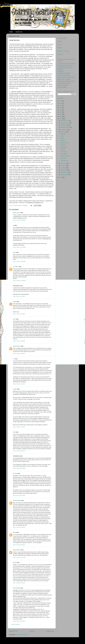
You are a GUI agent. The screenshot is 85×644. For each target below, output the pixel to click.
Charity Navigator (62, 87)
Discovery (60, 54)
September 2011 (65, 127)
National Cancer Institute (64, 83)
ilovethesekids (17, 501)
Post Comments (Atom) (22, 635)
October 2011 (65, 125)
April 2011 (64, 168)
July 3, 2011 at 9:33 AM (19, 545)
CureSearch (61, 71)
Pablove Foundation (63, 85)
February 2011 (65, 172)
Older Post (50, 631)
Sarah (15, 302)
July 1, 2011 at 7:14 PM (19, 427)
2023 (61, 101)
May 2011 (64, 166)
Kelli (14, 432)
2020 (61, 103)
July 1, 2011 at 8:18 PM (19, 451)
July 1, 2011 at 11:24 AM (19, 247)
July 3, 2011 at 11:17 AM (19, 557)
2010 (61, 177)
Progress (63, 149)
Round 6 (63, 140)
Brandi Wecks (17, 346)
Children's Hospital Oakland (65, 66)
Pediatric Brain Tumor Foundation (66, 77)
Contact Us (19, 32)
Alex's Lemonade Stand (64, 75)
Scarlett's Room (65, 143)
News (59, 45)
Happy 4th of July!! (65, 156)
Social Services (64, 161)
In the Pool (63, 158)
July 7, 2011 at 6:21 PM (19, 583)
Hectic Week (64, 154)
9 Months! (63, 145)
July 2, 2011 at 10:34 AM (19, 468)
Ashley (15, 389)
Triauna (15, 473)
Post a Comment (16, 624)
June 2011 (64, 163)
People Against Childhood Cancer (66, 81)
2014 (61, 112)
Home (11, 32)
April (14, 252)
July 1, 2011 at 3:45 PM (19, 354)
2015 (61, 110)
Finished (60, 48)
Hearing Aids (64, 147)
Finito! (62, 138)
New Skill (63, 134)
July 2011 (64, 132)
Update (60, 41)
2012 (61, 117)
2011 (61, 119)
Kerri (14, 319)
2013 (61, 114)
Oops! (62, 136)
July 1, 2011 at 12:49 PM (19, 281)
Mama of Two (17, 213)
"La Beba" (16, 267)
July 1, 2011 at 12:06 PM (19, 262)
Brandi (15, 562)
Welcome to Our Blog (63, 51)
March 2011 (64, 170)
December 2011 (65, 121)
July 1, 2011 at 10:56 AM (19, 220)
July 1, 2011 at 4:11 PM (19, 384)
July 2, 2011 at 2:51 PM (19, 495)
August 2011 (64, 130)
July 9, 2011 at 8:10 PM (19, 621)
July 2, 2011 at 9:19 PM (19, 527)
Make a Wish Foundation (64, 79)
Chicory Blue (17, 588)
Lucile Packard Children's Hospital (66, 64)
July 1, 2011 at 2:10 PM (19, 314)
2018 (61, 105)
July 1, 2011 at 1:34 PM (19, 296)
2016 (61, 108)
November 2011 (65, 123)
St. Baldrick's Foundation (64, 73)
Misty (15, 532)
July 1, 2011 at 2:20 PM (19, 341)
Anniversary (64, 152)
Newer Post (13, 631)
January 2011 (65, 174)
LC (14, 359)
